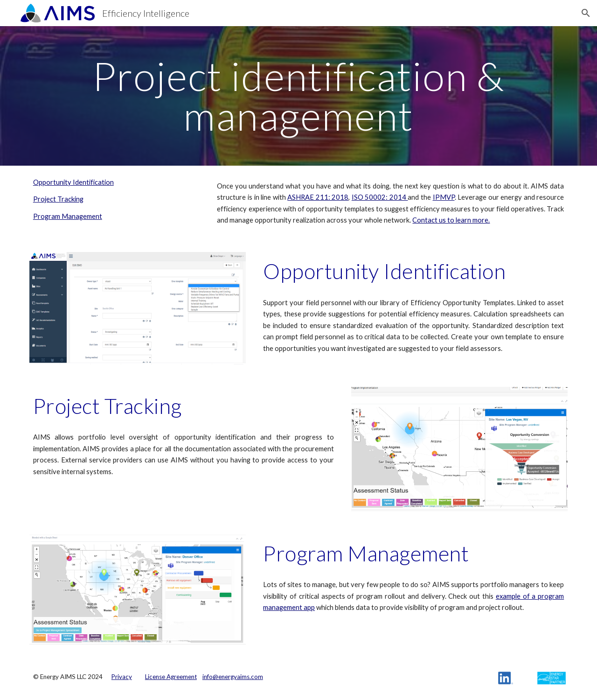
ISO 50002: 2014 (380, 197)
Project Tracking (58, 199)
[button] (586, 13)
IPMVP (444, 197)
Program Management (68, 216)
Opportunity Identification (73, 182)
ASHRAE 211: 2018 (318, 197)
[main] (298, 96)
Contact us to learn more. (451, 220)
